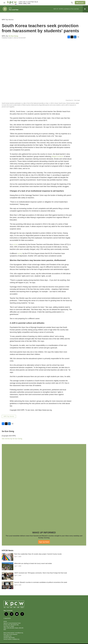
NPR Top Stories (8, 20)
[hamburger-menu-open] (4, 3)
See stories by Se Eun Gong (12, 439)
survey (15, 244)
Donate (81, 3)
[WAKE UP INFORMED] (44, 486)
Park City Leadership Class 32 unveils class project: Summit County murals (38, 561)
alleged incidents (58, 156)
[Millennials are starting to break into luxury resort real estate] (8, 573)
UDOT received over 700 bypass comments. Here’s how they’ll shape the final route (41, 580)
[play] (5, 9)
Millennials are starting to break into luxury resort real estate (33, 570)
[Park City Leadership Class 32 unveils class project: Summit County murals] (8, 564)
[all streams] (85, 9)
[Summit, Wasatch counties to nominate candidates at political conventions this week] (8, 592)
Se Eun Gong (13, 36)
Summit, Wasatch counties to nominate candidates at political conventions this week (41, 589)
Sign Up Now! (44, 542)
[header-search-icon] (72, 3)
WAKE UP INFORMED (44, 533)
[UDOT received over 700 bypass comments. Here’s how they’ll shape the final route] (8, 583)
